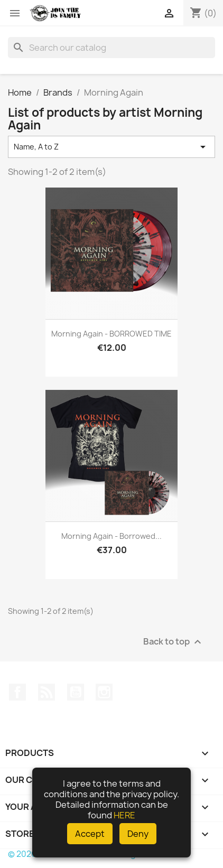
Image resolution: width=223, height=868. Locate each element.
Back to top (174, 642)
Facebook (17, 692)
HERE (124, 815)
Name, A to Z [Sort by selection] (111, 147)
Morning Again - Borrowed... (111, 536)
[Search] (111, 48)
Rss (47, 692)
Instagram (104, 692)
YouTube (76, 692)
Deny (138, 834)
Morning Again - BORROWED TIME (111, 334)
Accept (90, 834)
